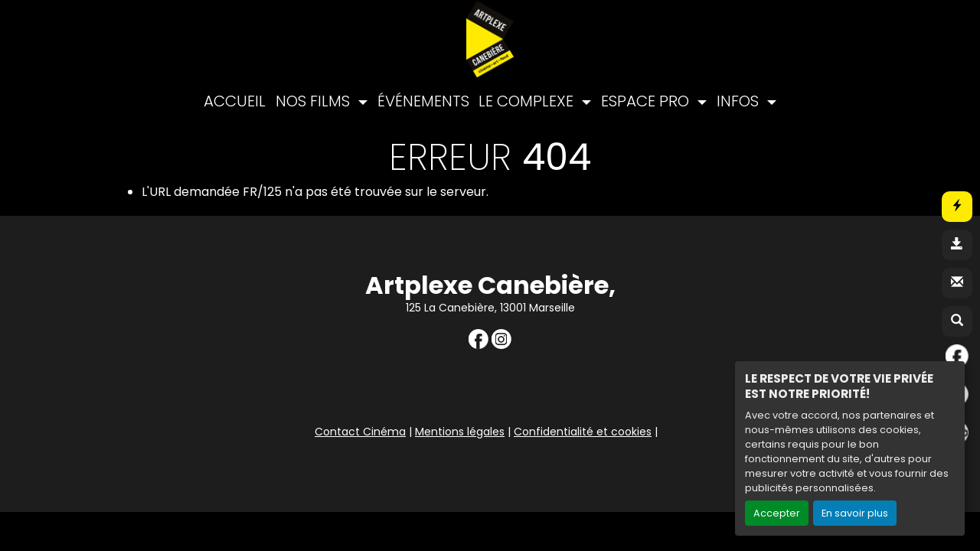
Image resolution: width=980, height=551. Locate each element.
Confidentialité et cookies (583, 432)
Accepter (777, 513)
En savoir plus (855, 513)
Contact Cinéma (360, 432)
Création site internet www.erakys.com (868, 498)
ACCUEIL (235, 101)
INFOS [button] (740, 101)
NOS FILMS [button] (315, 101)
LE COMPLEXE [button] (528, 101)
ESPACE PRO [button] (647, 101)
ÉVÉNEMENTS (423, 101)
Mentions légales (460, 432)
